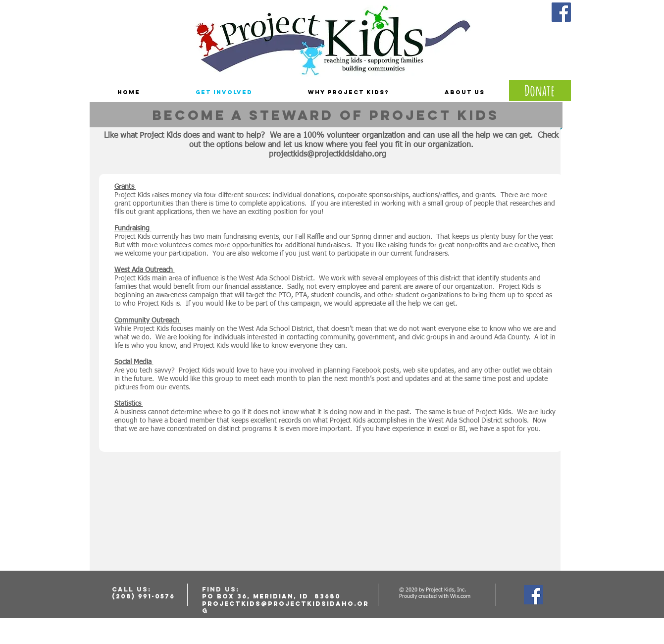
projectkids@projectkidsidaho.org (328, 155)
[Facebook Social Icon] (561, 12)
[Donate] (540, 91)
